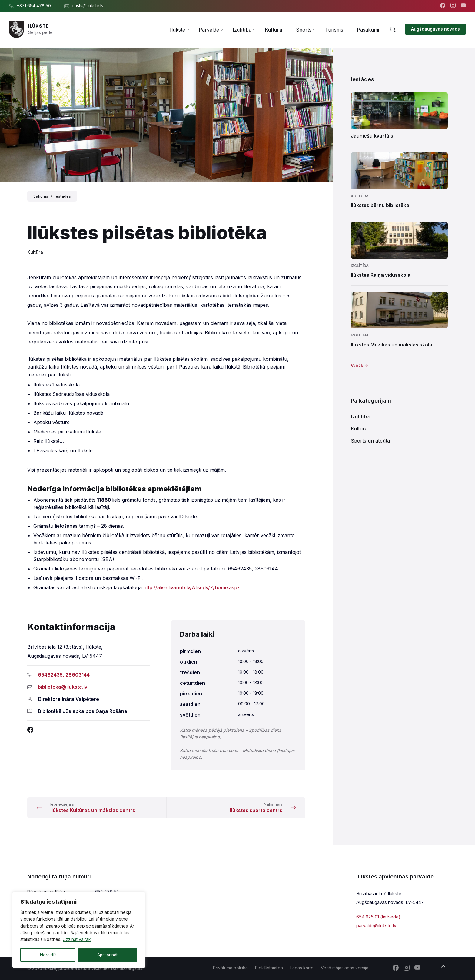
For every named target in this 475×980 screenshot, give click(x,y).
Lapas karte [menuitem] (302, 968)
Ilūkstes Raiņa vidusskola (381, 275)
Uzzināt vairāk (77, 940)
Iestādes (63, 196)
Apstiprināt (107, 955)
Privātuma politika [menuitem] (230, 968)
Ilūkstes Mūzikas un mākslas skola (392, 345)
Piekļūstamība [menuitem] (269, 968)
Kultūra (35, 252)
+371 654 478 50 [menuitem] (34, 6)
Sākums (41, 196)
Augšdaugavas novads (435, 29)
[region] (79, 930)
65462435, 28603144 (64, 675)
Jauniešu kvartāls (372, 136)
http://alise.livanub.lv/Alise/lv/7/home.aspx (192, 587)
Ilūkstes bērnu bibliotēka (380, 205)
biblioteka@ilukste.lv (63, 687)
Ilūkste (38, 26)
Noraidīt (48, 955)
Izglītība (360, 266)
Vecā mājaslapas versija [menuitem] (345, 968)
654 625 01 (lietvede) (378, 917)
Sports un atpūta (370, 441)
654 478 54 (107, 892)
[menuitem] (178, 30)
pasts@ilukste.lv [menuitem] (88, 6)
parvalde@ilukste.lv (376, 926)
